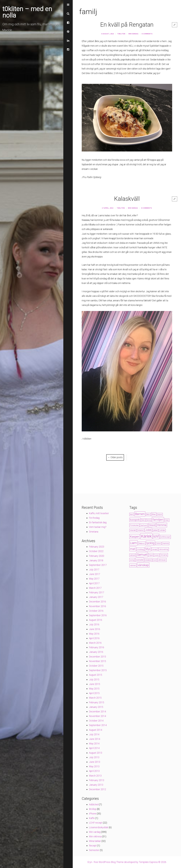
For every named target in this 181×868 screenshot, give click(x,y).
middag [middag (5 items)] (140, 549)
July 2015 (94, 679)
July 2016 (94, 624)
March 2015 (95, 698)
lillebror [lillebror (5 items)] (142, 543)
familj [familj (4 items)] (149, 520)
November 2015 (97, 661)
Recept (93, 846)
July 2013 (94, 757)
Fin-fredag (94, 518)
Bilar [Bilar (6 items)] (154, 514)
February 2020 (97, 556)
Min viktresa (95, 836)
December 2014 (97, 712)
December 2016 (97, 602)
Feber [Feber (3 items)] (167, 520)
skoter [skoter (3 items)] (157, 555)
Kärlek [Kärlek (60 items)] (146, 536)
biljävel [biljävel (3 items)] (160, 514)
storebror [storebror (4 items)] (148, 560)
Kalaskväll (127, 199)
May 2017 (94, 579)
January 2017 (96, 597)
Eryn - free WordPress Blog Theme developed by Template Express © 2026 (127, 862)
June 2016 (95, 629)
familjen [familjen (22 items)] (158, 520)
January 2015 (96, 707)
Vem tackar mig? (98, 527)
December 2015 (97, 657)
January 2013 (96, 785)
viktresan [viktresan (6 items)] (162, 560)
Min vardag (134, 34)
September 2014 (98, 725)
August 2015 (96, 675)
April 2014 (94, 748)
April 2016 (94, 638)
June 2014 (95, 739)
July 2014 (94, 734)
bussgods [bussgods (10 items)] (135, 520)
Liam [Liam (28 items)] (133, 543)
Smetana (94, 532)
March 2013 (95, 776)
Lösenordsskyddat (99, 827)
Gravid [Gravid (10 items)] (152, 525)
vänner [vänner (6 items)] (133, 565)
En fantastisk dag (98, 522)
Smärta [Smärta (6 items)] (164, 555)
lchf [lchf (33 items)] (156, 536)
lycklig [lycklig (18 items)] (150, 543)
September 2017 (98, 565)
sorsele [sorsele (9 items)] (140, 560)
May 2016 (94, 634)
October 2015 (96, 666)
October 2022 (96, 551)
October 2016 (96, 611)
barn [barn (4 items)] (132, 514)
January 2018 (96, 560)
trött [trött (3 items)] (155, 560)
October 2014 (96, 721)
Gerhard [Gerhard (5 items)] (144, 525)
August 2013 (96, 753)
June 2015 (95, 684)
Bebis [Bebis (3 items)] (148, 514)
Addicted (94, 804)
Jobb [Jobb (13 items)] (148, 530)
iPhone (93, 814)
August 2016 (96, 620)
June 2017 (95, 574)
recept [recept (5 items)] (155, 549)
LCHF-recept (96, 823)
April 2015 (94, 693)
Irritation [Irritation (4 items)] (141, 530)
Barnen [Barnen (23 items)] (140, 514)
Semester (94, 850)
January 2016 (96, 652)
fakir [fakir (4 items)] (143, 520)
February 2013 (97, 780)
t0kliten (121, 34)
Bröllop (93, 809)
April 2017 (94, 583)
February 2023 (97, 547)
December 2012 (97, 789)
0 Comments (147, 34)
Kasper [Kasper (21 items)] (135, 537)
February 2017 (97, 592)
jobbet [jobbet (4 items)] (155, 530)
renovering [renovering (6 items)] (164, 549)
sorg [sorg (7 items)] (132, 560)
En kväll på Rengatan (127, 25)
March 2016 (95, 643)
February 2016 (97, 647)
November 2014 (97, 716)
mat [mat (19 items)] (133, 549)
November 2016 (97, 606)
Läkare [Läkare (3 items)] (159, 544)
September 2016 (98, 615)
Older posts (115, 457)
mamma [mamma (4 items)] (166, 543)
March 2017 (95, 588)
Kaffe (92, 818)
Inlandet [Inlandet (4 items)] (133, 530)
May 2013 (94, 766)
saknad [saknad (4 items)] (133, 555)
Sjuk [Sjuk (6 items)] (151, 555)
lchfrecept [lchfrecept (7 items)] (165, 537)
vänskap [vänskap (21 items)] (143, 565)
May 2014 (94, 744)
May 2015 (94, 689)
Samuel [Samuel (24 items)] (142, 555)
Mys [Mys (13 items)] (148, 549)
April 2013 (94, 771)
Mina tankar (95, 841)
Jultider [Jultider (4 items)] (162, 530)
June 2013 (95, 762)
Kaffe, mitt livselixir (99, 513)
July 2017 (94, 570)
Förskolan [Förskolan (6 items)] (134, 525)
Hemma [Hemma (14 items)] (162, 525)
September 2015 (98, 670)
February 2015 (97, 702)
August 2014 (96, 730)
